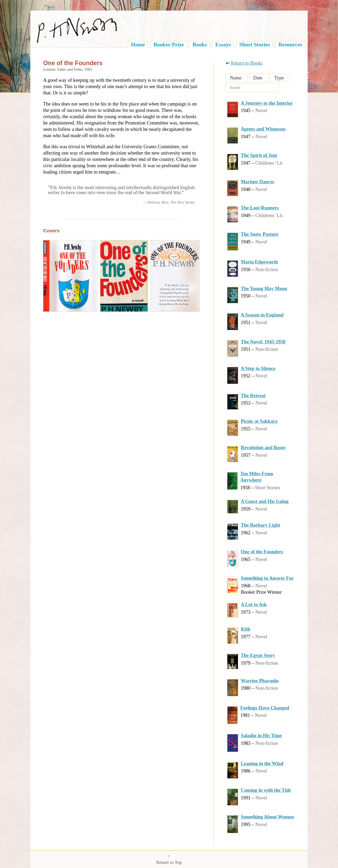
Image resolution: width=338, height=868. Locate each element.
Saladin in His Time (261, 736)
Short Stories (255, 44)
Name (236, 78)
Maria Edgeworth (259, 262)
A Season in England (262, 315)
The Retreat (253, 396)
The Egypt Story (258, 655)
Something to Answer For (267, 578)
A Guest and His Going (265, 501)
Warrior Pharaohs (260, 681)
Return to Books (247, 63)
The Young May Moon (264, 289)
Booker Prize (169, 44)
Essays (223, 44)
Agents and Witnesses (263, 129)
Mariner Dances (258, 182)
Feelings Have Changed (265, 708)
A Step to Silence (258, 368)
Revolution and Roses (263, 448)
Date (258, 78)
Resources (290, 44)
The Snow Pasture (260, 234)
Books (200, 44)
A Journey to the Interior (267, 103)
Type (279, 78)
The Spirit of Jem (259, 155)
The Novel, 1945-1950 (263, 342)
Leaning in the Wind (262, 764)
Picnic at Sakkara (259, 421)
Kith (246, 629)
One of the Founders (262, 552)
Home (138, 44)
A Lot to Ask (254, 605)
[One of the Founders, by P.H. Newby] (70, 276)
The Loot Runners (260, 208)
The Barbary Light (260, 525)
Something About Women (267, 817)
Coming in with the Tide (266, 790)
